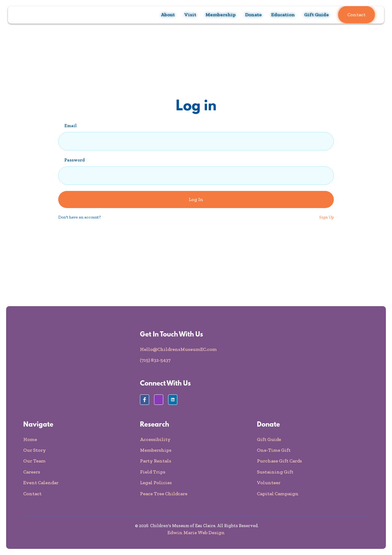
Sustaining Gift (275, 472)
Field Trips (153, 472)
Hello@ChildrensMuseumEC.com (178, 349)
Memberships (156, 450)
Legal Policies (156, 483)
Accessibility (155, 439)
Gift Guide (317, 15)
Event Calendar (41, 483)
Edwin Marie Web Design (196, 532)
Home (30, 439)
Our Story (35, 450)
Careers (32, 472)
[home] (32, 15)
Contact (356, 15)
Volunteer (269, 483)
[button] (168, 15)
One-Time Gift (274, 450)
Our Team (34, 461)
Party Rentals (156, 461)
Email (70, 126)
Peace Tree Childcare (164, 494)
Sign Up (326, 217)
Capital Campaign (278, 494)
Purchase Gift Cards (279, 461)
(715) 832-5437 (155, 360)
